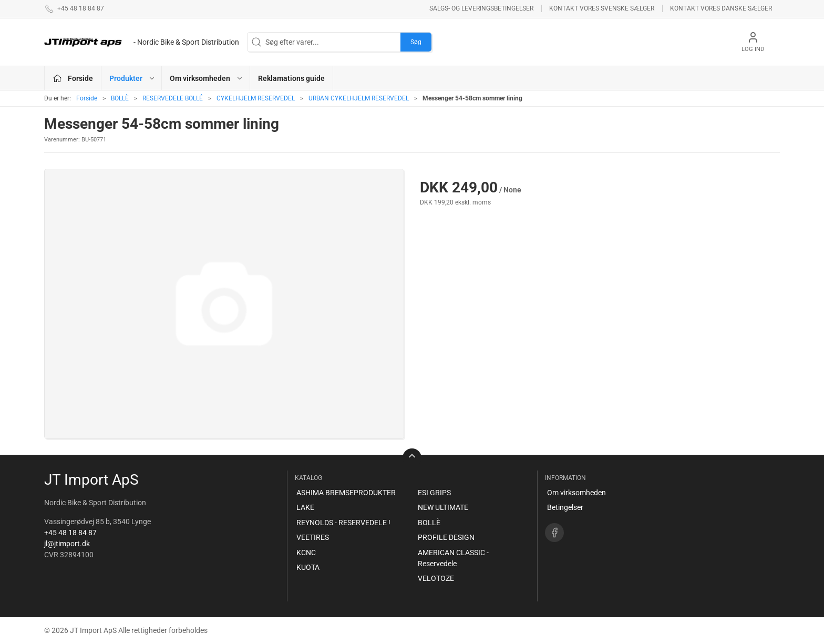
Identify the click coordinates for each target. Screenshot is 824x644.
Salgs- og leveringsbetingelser (481, 8)
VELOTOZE (436, 578)
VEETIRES (313, 537)
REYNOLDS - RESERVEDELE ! (343, 523)
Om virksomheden (576, 493)
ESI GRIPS (434, 493)
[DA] (142, 42)
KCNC (306, 553)
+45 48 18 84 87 (70, 533)
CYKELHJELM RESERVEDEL (256, 98)
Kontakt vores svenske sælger (602, 8)
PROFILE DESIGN (446, 537)
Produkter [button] (132, 78)
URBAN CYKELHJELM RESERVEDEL (359, 98)
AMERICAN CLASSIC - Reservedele (453, 558)
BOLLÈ (120, 98)
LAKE (305, 507)
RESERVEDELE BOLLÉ (173, 98)
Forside (87, 98)
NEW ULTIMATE (443, 507)
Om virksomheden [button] (207, 78)
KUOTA (308, 567)
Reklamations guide (291, 78)
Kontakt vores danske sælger (721, 8)
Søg (416, 42)
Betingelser (565, 507)
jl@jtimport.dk (67, 544)
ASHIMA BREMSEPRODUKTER (346, 493)
